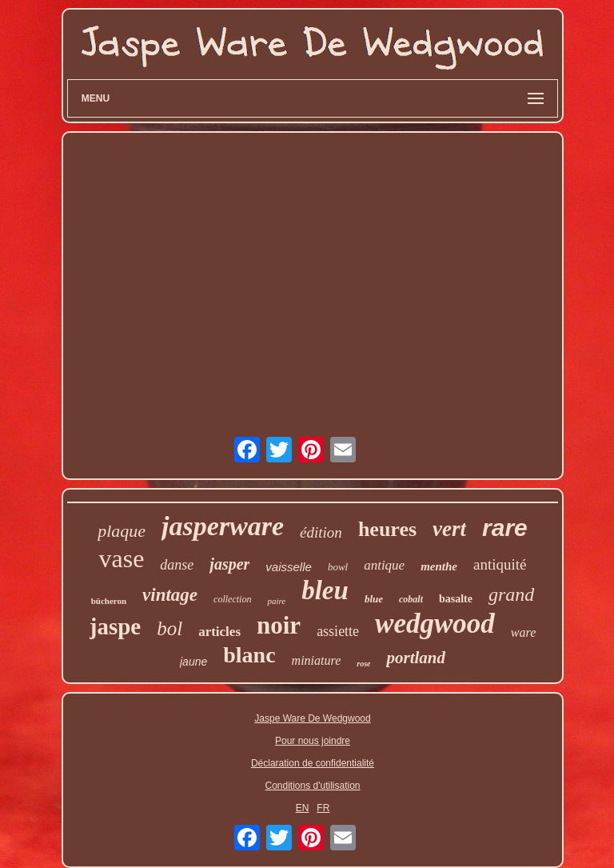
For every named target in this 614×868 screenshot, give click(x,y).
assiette (338, 631)
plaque (122, 531)
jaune (193, 662)
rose (363, 664)
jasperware (223, 526)
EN (303, 808)
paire (276, 601)
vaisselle (289, 567)
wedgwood (435, 624)
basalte (456, 599)
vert (449, 529)
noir (279, 625)
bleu (325, 590)
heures (387, 529)
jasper (229, 564)
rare (505, 528)
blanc (249, 655)
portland (416, 658)
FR (323, 808)
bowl (338, 567)
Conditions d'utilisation (312, 786)
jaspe (115, 626)
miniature (317, 660)
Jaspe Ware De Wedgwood (312, 718)
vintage (170, 595)
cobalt (411, 599)
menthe (439, 566)
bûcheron (109, 601)
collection (232, 599)
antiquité (500, 564)
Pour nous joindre (313, 741)
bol (169, 628)
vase (121, 558)
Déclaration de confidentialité (313, 763)
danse (177, 565)
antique (384, 565)
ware (523, 632)
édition (321, 532)
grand (511, 594)
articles (219, 632)
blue (374, 599)
